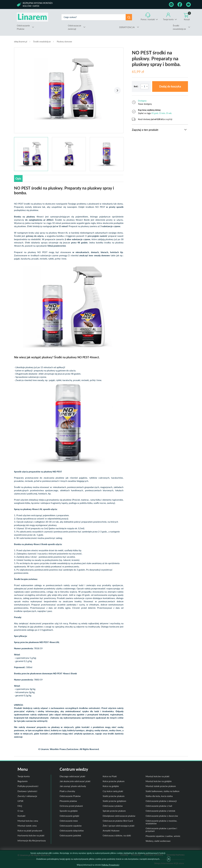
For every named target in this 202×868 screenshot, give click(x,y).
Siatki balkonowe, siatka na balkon (163, 791)
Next (117, 90)
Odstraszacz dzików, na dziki (117, 835)
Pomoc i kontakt (148, 19)
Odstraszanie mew (69, 821)
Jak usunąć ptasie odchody (73, 786)
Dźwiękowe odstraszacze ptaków (119, 816)
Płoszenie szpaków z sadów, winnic (163, 836)
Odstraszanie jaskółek (70, 835)
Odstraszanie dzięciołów (72, 831)
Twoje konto (168, 19)
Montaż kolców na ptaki (157, 776)
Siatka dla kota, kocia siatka (159, 796)
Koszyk (187, 17)
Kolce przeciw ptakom (114, 781)
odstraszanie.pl (32, 17)
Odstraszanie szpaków (71, 826)
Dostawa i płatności (27, 791)
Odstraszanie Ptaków (70, 796)
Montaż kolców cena (28, 821)
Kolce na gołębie (111, 786)
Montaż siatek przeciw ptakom (161, 786)
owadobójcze (179, 27)
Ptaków (23, 27)
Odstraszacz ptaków (113, 806)
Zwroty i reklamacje (27, 796)
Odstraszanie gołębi (69, 816)
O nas (20, 811)
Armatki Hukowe (111, 831)
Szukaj (129, 17)
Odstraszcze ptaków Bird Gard (118, 821)
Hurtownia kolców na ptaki (31, 835)
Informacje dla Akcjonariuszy (32, 840)
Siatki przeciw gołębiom (114, 801)
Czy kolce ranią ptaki (113, 791)
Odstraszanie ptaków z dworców (162, 816)
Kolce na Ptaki (110, 776)
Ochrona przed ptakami (71, 806)
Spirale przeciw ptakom (114, 811)
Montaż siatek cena (27, 826)
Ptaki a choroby (67, 791)
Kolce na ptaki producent (30, 831)
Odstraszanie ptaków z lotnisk (160, 811)
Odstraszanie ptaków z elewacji (161, 801)
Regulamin (23, 781)
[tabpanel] (69, 89)
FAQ (20, 806)
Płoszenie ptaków (68, 801)
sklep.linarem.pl (21, 42)
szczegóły (167, 119)
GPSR (20, 801)
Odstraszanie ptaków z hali (159, 806)
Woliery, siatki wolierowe (158, 841)
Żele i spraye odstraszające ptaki (119, 826)
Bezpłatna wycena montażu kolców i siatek (38, 4)
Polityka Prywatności (110, 865)
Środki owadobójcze (42, 42)
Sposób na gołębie (69, 811)
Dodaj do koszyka (170, 86)
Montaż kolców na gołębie (159, 781)
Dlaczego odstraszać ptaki (72, 776)
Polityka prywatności (28, 786)
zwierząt (74, 27)
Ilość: (136, 86)
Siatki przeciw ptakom (114, 796)
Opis (18, 178)
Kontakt (21, 816)
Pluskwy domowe (64, 42)
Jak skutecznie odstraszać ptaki (75, 781)
